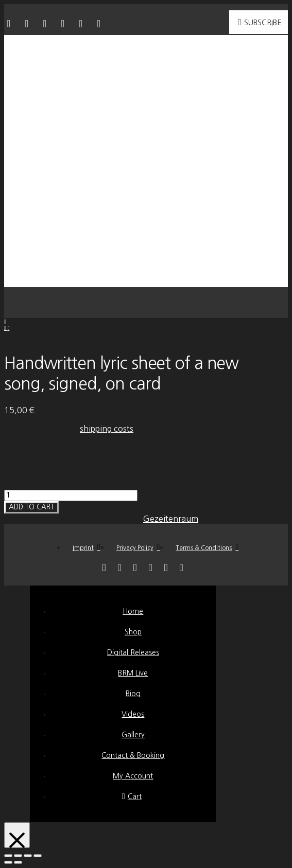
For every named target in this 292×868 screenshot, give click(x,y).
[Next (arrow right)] (18, 862)
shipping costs (107, 429)
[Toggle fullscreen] (28, 856)
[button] (146, 303)
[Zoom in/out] (38, 856)
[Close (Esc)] (8, 856)
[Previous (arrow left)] (8, 862)
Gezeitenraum (171, 519)
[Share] (18, 856)
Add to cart (31, 507)
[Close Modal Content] (17, 835)
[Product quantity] (71, 495)
